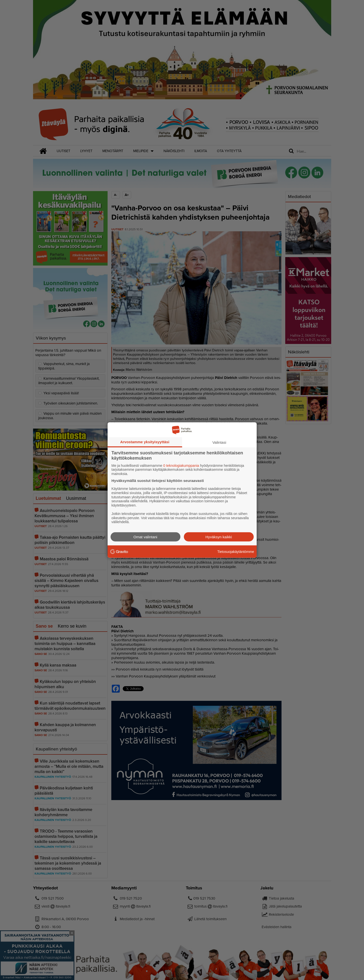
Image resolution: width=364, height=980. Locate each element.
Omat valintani (145, 537)
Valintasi (219, 442)
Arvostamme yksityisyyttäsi (145, 442)
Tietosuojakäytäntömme (236, 551)
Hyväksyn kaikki (219, 537)
